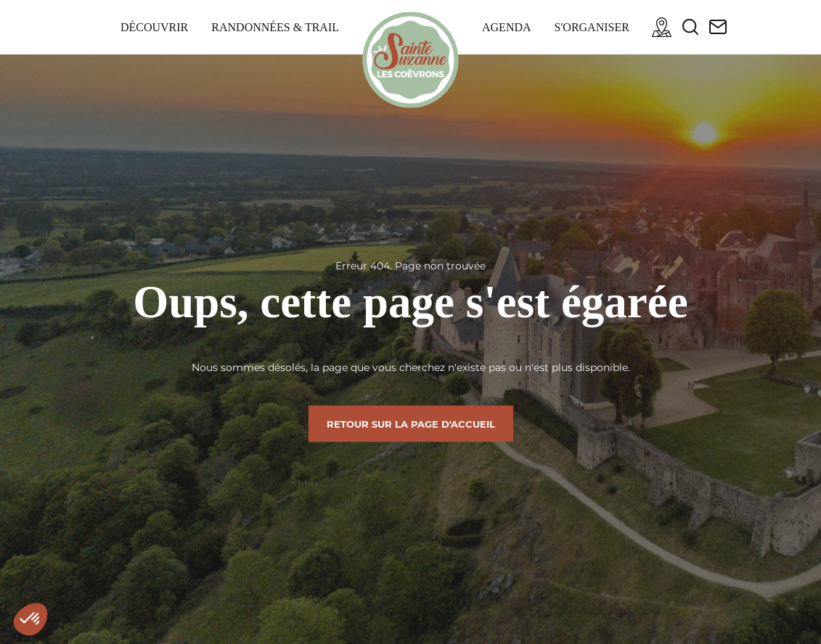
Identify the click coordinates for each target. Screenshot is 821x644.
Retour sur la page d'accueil (411, 423)
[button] (30, 619)
